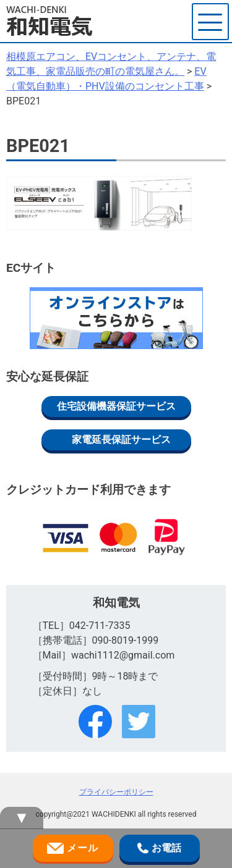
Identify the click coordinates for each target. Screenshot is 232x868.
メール (73, 849)
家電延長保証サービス (121, 440)
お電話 (159, 849)
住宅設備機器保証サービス (116, 406)
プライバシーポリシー (116, 792)
